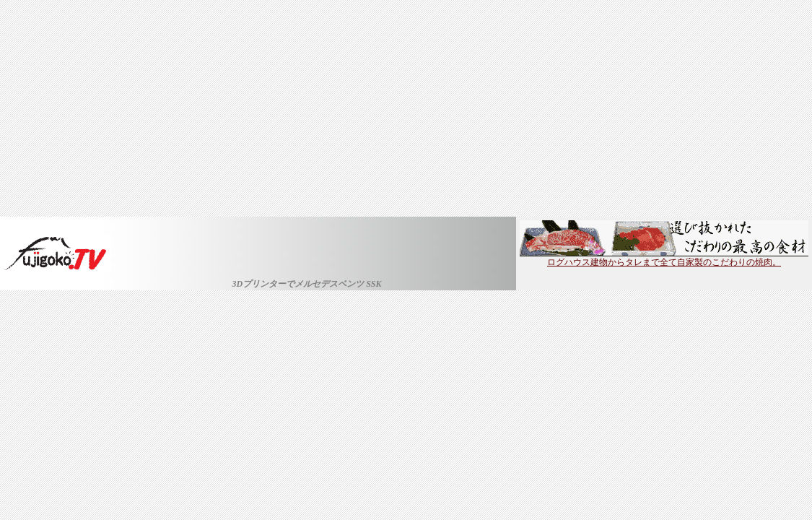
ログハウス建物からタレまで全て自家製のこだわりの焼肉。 (664, 258)
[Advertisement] (406, 108)
